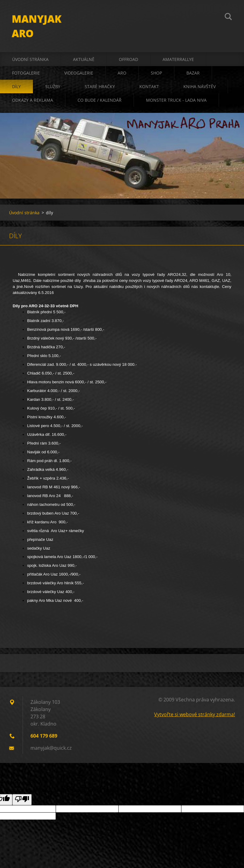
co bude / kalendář (100, 101)
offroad (128, 60)
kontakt (149, 87)
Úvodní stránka (30, 60)
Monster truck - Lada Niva (176, 101)
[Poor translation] (22, 801)
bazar (193, 74)
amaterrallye (178, 60)
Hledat (228, 18)
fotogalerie (26, 74)
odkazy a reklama (33, 101)
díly (16, 87)
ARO (122, 74)
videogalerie (79, 74)
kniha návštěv (200, 87)
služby (53, 87)
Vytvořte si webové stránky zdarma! (195, 715)
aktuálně (84, 60)
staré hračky (100, 87)
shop (156, 74)
